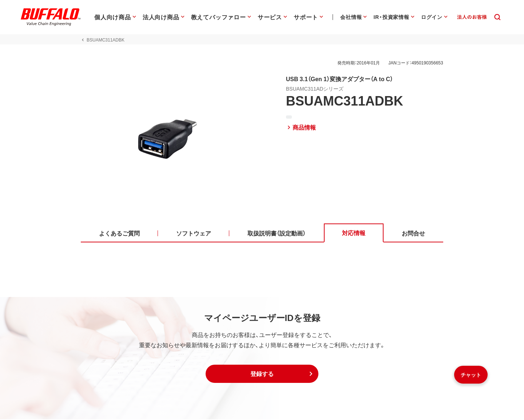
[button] (262, 375)
